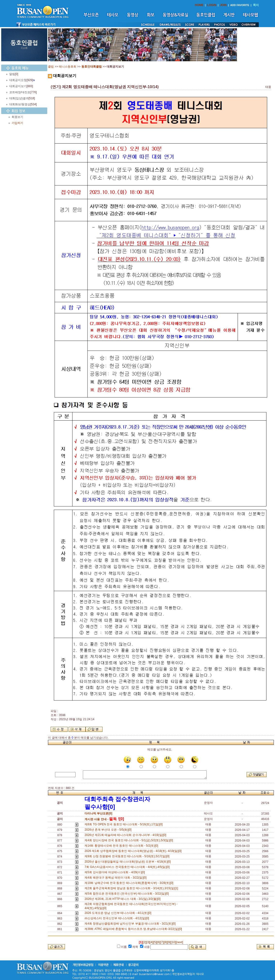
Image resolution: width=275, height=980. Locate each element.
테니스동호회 (68, 67)
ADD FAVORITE (240, 5)
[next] (179, 942)
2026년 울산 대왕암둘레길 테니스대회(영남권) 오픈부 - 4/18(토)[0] (128, 862)
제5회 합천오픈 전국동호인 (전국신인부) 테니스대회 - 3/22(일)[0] (127, 894)
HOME (199, 5)
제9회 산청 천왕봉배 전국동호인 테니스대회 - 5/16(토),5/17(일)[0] (128, 856)
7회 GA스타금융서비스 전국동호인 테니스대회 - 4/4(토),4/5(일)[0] (128, 867)
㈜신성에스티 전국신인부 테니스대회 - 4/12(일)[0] (118, 918)
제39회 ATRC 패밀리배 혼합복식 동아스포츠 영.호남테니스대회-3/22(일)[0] (134, 929)
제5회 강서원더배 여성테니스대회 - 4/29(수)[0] (115, 872)
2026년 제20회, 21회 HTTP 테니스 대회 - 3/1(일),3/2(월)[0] (123, 899)
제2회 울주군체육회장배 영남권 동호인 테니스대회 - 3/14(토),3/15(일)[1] (132, 888)
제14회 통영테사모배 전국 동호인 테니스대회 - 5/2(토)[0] (122, 846)
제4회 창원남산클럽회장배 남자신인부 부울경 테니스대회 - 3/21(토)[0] (131, 924)
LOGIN (212, 5)
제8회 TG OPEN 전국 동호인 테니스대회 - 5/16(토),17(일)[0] (124, 824)
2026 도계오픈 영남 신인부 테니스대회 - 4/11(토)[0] (119, 913)
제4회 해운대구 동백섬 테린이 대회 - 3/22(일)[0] (116, 878)
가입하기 (17, 123)
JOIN (223, 5)
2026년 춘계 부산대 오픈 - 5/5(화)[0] (109, 830)
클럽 (51, 67)
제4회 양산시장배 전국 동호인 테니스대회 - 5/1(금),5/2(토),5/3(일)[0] (130, 840)
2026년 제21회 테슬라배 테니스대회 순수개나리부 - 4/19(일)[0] (126, 835)
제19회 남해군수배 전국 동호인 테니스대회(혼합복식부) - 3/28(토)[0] (130, 883)
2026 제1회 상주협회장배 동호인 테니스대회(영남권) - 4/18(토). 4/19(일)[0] (134, 851)
